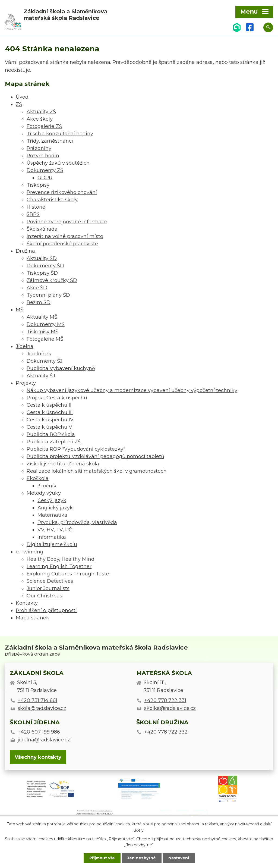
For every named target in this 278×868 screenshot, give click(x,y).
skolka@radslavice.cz (170, 708)
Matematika (52, 515)
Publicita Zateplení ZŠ (54, 442)
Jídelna (25, 346)
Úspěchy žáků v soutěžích (58, 163)
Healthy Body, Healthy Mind (61, 559)
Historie (36, 207)
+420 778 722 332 (166, 732)
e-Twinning (30, 552)
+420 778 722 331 (165, 700)
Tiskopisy (38, 185)
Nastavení (179, 858)
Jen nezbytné (142, 858)
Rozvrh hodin (43, 156)
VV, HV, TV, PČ (55, 530)
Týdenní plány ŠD (48, 295)
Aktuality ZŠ (41, 112)
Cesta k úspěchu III (50, 412)
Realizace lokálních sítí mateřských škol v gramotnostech (97, 471)
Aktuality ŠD (42, 258)
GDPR (45, 178)
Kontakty (27, 603)
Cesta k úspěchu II (49, 405)
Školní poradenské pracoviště (62, 244)
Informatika (52, 537)
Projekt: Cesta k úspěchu (57, 398)
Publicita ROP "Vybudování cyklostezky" (76, 449)
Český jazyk (52, 500)
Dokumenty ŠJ (45, 361)
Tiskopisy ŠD (42, 273)
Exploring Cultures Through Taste (68, 574)
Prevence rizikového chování (62, 192)
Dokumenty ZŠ (45, 170)
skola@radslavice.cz (42, 708)
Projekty (26, 383)
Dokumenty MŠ (46, 324)
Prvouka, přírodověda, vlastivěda (77, 522)
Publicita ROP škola (51, 434)
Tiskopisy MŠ (42, 332)
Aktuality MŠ (42, 317)
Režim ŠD (39, 302)
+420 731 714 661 (37, 700)
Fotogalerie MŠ (45, 339)
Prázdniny (39, 148)
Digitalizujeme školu (52, 544)
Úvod (22, 97)
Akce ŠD (37, 288)
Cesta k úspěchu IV (50, 420)
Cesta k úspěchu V (49, 427)
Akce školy (40, 119)
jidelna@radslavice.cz (44, 740)
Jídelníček (39, 354)
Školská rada (42, 229)
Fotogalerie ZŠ (44, 126)
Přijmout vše (102, 858)
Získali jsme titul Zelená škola (63, 464)
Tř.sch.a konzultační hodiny (60, 134)
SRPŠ (33, 214)
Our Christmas (44, 596)
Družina (25, 251)
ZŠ (19, 104)
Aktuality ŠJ (41, 376)
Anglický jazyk (55, 508)
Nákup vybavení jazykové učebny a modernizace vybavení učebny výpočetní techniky (132, 390)
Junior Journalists (48, 588)
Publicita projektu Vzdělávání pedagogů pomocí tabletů (95, 456)
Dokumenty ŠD (45, 266)
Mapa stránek (32, 618)
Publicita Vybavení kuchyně (61, 368)
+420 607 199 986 (39, 732)
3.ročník (47, 486)
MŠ (20, 310)
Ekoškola (38, 478)
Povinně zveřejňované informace (67, 222)
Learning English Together (59, 566)
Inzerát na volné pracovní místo (65, 236)
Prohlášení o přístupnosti (46, 610)
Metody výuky (44, 493)
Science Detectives (50, 581)
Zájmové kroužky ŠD (52, 280)
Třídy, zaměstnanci (50, 141)
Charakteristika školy (52, 200)
